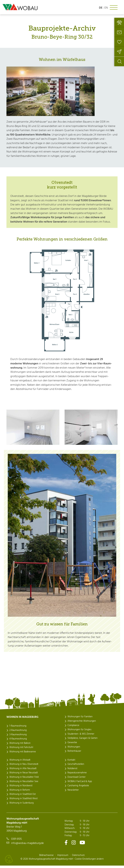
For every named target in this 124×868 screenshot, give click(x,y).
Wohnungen (74, 750)
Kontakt (71, 763)
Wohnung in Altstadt (20, 763)
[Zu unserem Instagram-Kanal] (74, 845)
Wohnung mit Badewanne (23, 754)
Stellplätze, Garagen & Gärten (83, 741)
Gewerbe (72, 745)
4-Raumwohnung (18, 742)
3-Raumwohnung (18, 737)
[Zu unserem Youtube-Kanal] (82, 845)
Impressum (63, 858)
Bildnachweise (46, 858)
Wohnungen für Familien (80, 720)
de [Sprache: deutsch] (101, 8)
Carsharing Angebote (78, 788)
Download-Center (77, 780)
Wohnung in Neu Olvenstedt (24, 767)
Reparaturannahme (77, 775)
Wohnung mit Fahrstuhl (21, 750)
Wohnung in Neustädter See (24, 784)
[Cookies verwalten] (9, 859)
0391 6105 (16, 842)
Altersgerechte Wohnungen (82, 724)
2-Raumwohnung (18, 733)
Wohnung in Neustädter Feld (24, 780)
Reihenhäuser (74, 754)
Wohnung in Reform (20, 793)
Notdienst (72, 771)
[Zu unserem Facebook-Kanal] (66, 845)
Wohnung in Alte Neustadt (23, 771)
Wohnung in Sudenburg (21, 806)
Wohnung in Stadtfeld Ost (23, 797)
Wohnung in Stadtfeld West (23, 801)
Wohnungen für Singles (79, 732)
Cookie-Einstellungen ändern (89, 861)
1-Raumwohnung (18, 729)
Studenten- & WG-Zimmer (81, 737)
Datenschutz (78, 858)
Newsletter (73, 793)
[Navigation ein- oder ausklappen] (114, 7)
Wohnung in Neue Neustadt (24, 775)
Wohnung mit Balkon (20, 746)
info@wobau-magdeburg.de (27, 846)
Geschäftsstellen (76, 767)
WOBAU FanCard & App (80, 784)
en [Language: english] (106, 8)
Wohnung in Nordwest (21, 788)
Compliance (73, 728)
